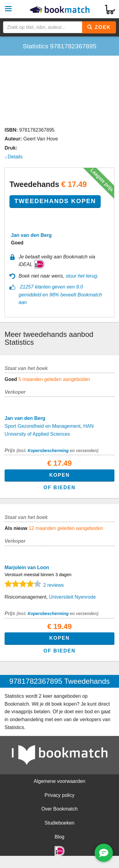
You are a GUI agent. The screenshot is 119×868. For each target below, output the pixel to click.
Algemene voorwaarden (60, 781)
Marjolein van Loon (27, 567)
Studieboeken (60, 823)
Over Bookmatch (59, 809)
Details (15, 157)
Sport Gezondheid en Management (43, 426)
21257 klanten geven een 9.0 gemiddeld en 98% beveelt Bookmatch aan (60, 295)
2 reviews (54, 585)
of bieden (59, 488)
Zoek (99, 27)
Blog (60, 837)
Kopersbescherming (48, 451)
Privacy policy (60, 795)
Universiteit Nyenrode (72, 597)
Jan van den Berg (31, 235)
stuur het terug (81, 276)
